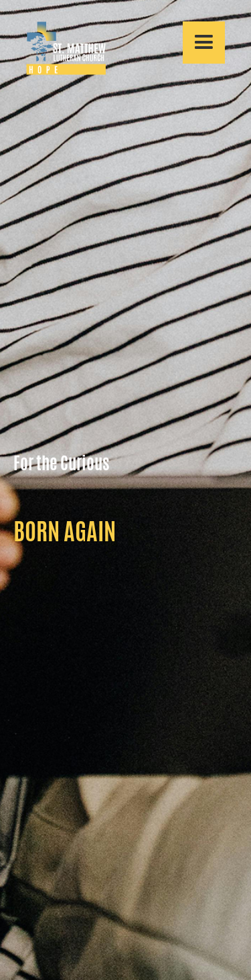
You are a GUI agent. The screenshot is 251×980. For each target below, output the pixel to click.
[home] (60, 48)
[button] (204, 43)
